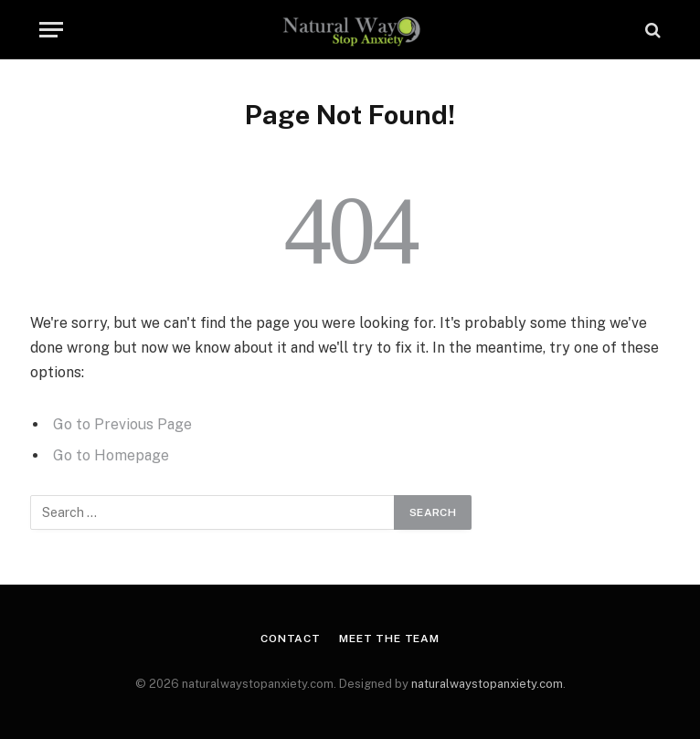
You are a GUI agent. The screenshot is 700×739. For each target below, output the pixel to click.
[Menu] (51, 30)
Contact (291, 639)
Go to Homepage (111, 455)
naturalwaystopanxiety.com (487, 684)
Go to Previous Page (122, 424)
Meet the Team (389, 639)
